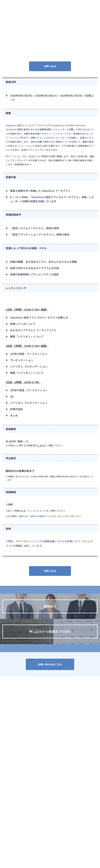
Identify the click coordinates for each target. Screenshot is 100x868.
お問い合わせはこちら (50, 666)
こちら (41, 445)
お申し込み (50, 66)
